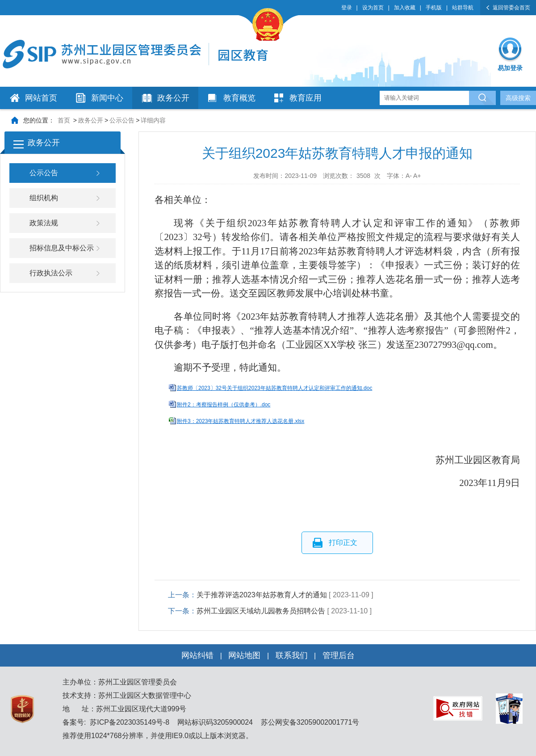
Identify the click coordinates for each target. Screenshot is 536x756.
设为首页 (373, 8)
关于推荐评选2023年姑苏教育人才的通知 (262, 595)
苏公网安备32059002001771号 (309, 722)
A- (409, 176)
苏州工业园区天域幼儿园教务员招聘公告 (261, 611)
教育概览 (239, 98)
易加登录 (510, 68)
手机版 (434, 8)
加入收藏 (405, 8)
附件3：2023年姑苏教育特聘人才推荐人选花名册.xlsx (241, 421)
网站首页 (41, 98)
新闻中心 (107, 98)
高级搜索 (518, 98)
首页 (64, 120)
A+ (417, 176)
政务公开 (173, 98)
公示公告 (122, 120)
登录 (347, 8)
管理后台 (339, 655)
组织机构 (44, 198)
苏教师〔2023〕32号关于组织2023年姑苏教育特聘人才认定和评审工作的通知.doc (274, 388)
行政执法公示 (51, 273)
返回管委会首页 (511, 8)
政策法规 (44, 223)
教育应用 (306, 98)
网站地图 (244, 655)
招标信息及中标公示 (62, 248)
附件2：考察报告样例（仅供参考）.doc (224, 405)
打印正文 (343, 543)
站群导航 (463, 8)
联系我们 (292, 655)
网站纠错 (197, 655)
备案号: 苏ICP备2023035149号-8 (116, 722)
